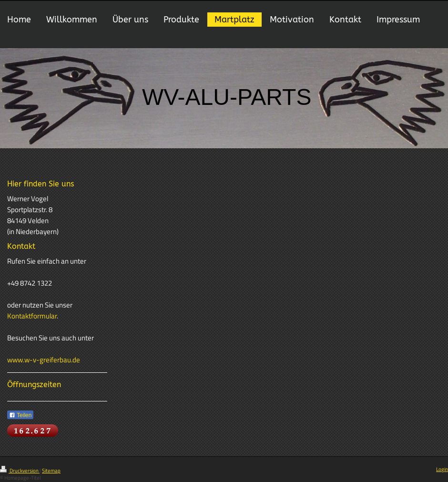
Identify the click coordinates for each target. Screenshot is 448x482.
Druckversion (20, 471)
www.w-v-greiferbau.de (44, 360)
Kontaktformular (32, 316)
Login (442, 469)
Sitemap (51, 471)
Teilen (20, 415)
